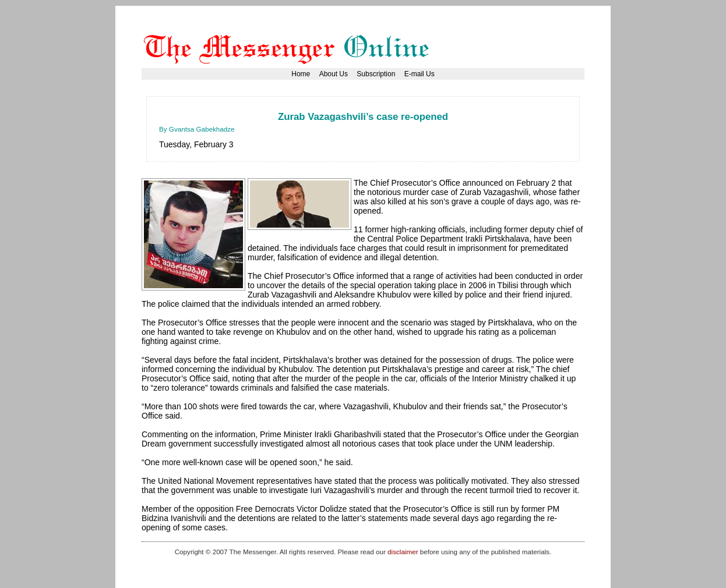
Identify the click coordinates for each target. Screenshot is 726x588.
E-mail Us (420, 74)
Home (301, 74)
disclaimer (403, 552)
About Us (334, 74)
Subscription (376, 74)
